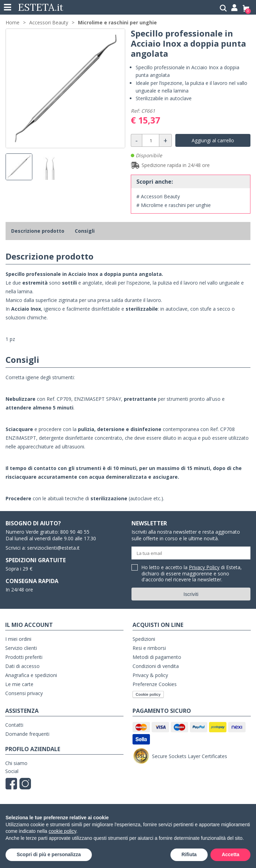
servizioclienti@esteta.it (53, 548)
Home (13, 22)
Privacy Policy (204, 567)
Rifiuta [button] (189, 854)
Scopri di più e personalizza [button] (49, 854)
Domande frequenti (27, 734)
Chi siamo (16, 763)
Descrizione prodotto (38, 231)
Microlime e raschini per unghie (117, 22)
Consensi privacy (24, 693)
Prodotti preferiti (24, 657)
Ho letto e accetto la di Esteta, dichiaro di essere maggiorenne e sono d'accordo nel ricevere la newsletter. (192, 574)
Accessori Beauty (49, 22)
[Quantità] (151, 140)
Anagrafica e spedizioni (31, 675)
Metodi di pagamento (157, 657)
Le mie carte (19, 684)
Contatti (14, 725)
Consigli (85, 231)
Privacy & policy (150, 675)
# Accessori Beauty (158, 196)
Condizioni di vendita (156, 666)
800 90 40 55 (75, 532)
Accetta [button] (230, 854)
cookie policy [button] (62, 831)
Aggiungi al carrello (213, 140)
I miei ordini (18, 639)
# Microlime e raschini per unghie (174, 205)
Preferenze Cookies (155, 684)
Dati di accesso (22, 666)
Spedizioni (144, 639)
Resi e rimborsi (149, 648)
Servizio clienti (21, 648)
